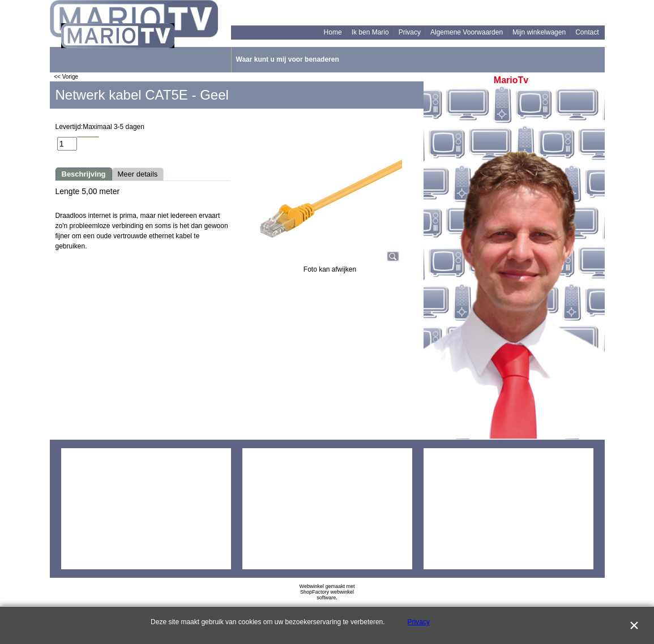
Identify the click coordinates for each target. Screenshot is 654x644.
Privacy (410, 32)
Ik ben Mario (370, 32)
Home (333, 32)
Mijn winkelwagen (539, 32)
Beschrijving (84, 174)
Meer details (138, 174)
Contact (587, 32)
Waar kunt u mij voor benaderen (288, 59)
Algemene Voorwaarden (467, 32)
